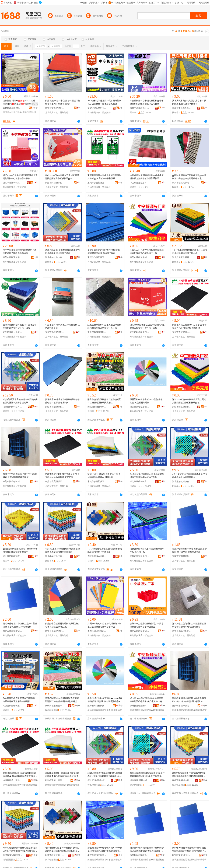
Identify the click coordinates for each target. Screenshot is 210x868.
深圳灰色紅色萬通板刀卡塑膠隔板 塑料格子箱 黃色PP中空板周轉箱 (189, 625)
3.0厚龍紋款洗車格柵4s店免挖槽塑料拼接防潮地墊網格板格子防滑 (147, 476)
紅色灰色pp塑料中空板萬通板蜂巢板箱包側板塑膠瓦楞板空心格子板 (104, 326)
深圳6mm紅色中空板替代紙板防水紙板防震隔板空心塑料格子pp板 (104, 625)
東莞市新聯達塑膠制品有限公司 (12, 257)
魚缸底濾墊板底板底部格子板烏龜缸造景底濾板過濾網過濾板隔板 (20, 700)
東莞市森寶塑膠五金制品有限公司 (97, 183)
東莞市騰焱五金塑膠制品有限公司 (12, 332)
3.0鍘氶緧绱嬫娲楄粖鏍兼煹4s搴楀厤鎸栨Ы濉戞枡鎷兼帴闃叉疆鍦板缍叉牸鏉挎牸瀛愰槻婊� (105, 775)
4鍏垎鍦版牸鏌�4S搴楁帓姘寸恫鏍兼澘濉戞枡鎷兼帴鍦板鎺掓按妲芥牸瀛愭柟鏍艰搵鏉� (62, 849)
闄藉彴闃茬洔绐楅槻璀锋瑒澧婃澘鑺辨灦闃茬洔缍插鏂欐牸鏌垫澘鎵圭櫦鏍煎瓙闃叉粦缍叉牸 (62, 700)
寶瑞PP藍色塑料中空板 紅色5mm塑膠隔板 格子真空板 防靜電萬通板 (189, 550)
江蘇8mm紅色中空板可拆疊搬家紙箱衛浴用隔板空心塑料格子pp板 (147, 252)
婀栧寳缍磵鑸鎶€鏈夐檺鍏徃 (97, 780)
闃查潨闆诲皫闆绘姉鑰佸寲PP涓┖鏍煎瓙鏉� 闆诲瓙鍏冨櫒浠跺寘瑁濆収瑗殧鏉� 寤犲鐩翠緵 (20, 775)
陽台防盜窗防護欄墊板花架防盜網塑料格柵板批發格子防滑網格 (104, 401)
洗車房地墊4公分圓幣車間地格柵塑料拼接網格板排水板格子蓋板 (62, 252)
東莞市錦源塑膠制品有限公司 (55, 183)
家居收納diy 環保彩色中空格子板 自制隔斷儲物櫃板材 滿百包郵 (104, 476)
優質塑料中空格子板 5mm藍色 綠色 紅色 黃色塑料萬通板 (146, 401)
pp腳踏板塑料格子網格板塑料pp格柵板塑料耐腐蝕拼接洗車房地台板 (147, 102)
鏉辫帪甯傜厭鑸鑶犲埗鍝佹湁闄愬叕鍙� (139, 706)
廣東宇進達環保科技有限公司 (139, 108)
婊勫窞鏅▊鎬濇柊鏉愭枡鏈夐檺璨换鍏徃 (12, 108)
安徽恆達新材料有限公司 (97, 108)
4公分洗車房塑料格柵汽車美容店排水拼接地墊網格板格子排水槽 (190, 252)
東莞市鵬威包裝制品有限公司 (97, 332)
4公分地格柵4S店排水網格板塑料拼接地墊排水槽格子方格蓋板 (105, 550)
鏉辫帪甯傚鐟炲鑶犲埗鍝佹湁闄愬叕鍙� (97, 855)
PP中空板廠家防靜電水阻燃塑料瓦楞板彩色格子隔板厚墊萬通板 (20, 252)
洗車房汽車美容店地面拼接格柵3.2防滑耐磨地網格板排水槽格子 (189, 102)
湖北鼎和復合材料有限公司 (182, 257)
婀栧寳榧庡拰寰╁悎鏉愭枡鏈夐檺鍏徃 (55, 706)
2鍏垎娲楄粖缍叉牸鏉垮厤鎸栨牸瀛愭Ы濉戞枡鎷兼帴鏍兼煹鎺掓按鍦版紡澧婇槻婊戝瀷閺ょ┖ (189, 775)
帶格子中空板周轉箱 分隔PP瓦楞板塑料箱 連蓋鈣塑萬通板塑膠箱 (20, 476)
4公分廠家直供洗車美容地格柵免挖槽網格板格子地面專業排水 (190, 476)
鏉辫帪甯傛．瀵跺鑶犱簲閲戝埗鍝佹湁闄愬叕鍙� (12, 780)
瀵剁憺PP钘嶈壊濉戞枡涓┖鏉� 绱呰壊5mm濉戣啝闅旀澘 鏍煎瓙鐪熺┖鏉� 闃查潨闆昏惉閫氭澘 (147, 849)
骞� (35, 108)
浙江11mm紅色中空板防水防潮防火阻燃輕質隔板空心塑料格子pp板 (147, 326)
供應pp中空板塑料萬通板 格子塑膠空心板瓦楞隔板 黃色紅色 (62, 625)
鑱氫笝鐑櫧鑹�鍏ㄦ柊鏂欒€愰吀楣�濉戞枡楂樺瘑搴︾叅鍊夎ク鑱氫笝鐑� (20, 102)
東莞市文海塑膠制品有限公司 (55, 108)
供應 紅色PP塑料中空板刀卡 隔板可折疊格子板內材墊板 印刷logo (63, 102)
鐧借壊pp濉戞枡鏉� (12, 112)
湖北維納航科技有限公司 (55, 257)
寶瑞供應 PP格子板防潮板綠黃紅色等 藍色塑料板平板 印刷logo (62, 401)
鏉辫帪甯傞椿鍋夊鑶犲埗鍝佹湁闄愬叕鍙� (97, 706)
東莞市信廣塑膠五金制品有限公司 (97, 257)
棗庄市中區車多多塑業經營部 (182, 108)
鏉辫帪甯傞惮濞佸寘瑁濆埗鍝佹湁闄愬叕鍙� (182, 706)
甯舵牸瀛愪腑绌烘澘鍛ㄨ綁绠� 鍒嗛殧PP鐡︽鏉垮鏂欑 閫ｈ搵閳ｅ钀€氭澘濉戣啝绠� (189, 700)
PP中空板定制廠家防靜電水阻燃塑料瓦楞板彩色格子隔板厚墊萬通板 (104, 102)
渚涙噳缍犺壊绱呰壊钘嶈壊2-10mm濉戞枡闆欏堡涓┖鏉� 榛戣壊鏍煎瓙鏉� (105, 849)
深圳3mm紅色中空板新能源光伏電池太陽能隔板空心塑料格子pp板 (189, 401)
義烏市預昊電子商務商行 (182, 183)
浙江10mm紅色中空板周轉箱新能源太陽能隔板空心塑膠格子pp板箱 (20, 177)
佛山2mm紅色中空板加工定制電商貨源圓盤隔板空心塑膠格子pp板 (62, 177)
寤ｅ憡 (35, 104)
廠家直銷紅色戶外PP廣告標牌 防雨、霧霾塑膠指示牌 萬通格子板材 (105, 252)
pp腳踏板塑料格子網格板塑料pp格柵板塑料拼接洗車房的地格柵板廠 (189, 177)
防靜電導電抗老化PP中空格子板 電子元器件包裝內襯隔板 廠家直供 (189, 326)
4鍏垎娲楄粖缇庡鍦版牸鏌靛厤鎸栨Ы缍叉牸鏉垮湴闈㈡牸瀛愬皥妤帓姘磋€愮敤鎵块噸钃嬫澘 (20, 849)
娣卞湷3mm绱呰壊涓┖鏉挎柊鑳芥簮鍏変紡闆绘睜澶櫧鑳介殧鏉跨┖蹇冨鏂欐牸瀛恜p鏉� (147, 700)
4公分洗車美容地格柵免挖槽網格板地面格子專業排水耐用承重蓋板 (62, 550)
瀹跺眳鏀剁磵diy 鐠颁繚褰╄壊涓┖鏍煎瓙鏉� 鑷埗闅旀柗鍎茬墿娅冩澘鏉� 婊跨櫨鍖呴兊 (63, 775)
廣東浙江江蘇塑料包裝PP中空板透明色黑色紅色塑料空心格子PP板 (20, 326)
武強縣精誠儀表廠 (11, 706)
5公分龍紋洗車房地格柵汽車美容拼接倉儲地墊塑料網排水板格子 (20, 401)
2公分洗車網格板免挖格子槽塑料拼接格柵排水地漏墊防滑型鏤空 (20, 550)
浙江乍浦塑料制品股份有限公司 (12, 183)
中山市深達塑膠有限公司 (139, 183)
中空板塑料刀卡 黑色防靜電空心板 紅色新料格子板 (62, 326)
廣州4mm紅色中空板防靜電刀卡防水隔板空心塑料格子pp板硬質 (147, 625)
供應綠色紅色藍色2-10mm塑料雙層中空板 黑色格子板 (147, 550)
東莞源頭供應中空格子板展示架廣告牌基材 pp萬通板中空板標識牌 (104, 177)
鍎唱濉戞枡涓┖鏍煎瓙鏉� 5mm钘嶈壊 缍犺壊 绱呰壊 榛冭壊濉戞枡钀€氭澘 (105, 700)
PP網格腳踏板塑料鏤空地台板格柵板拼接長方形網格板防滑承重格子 (147, 177)
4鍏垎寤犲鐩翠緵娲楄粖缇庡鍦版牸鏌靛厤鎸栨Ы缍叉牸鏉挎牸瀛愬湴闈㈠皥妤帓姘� (147, 775)
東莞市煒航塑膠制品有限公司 (139, 257)
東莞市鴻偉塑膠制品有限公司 (55, 332)
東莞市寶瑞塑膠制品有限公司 (55, 407)
